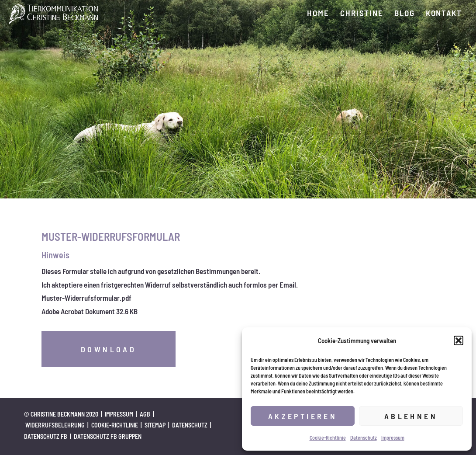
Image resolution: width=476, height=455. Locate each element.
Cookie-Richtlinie (328, 438)
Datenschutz (364, 438)
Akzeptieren (303, 416)
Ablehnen (411, 416)
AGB (145, 414)
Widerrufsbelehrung (55, 425)
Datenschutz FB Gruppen (108, 436)
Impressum (393, 438)
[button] (459, 340)
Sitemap (155, 425)
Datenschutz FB (46, 436)
